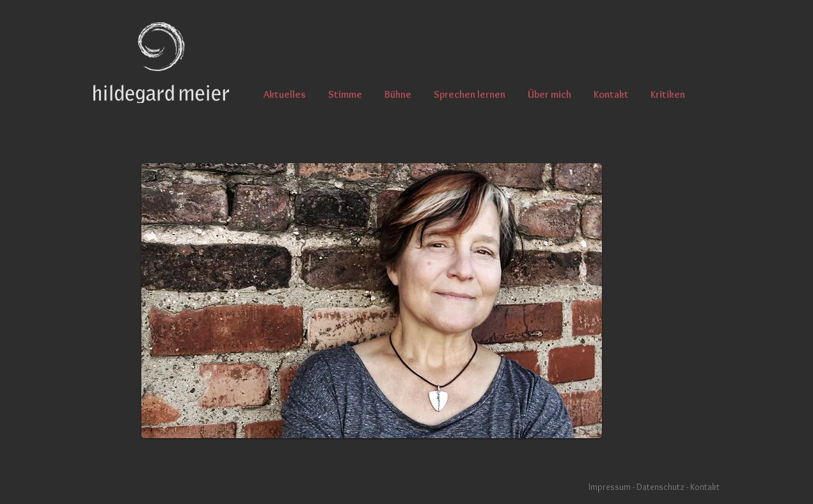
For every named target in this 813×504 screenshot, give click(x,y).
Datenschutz (661, 487)
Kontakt (705, 487)
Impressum (610, 487)
